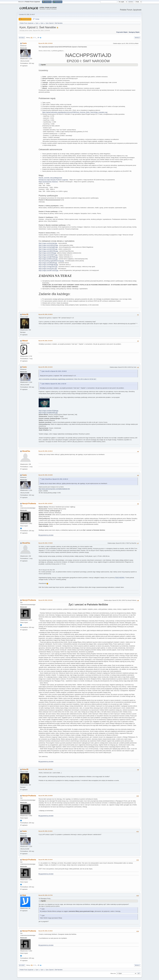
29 (38, 38)
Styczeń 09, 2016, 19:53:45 (45, 600)
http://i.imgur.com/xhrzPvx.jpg (48, 269)
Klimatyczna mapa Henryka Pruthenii (50, 180)
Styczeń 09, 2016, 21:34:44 (45, 860)
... (37, 38)
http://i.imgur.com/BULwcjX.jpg (48, 259)
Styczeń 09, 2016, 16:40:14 (45, 451)
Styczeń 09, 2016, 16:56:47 (45, 503)
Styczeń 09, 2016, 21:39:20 (45, 931)
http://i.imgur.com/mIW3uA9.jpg (48, 245)
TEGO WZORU (120, 578)
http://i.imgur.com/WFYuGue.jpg (48, 270)
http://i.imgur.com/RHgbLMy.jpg (48, 265)
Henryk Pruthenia (29, 504)
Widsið (25, 341)
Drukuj (137, 38)
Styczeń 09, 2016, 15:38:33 (45, 314)
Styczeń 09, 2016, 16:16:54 (45, 367)
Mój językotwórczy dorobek (46, 535)
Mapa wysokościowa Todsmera (48, 182)
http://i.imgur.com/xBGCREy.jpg (48, 251)
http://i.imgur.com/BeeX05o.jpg (48, 413)
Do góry (22, 965)
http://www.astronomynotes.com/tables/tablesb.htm (54, 489)
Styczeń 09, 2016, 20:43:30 (45, 769)
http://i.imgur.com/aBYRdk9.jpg (48, 257)
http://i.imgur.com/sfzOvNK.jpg (48, 249)
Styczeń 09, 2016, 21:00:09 (45, 796)
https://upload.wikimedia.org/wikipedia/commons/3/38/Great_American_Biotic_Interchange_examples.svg (75, 112)
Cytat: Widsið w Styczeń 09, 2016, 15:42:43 (54, 384)
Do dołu (22, 38)
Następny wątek (134, 32)
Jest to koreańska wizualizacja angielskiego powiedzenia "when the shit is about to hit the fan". (68, 379)
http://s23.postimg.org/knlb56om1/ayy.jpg (51, 261)
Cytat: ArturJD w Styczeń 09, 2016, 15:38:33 (54, 371)
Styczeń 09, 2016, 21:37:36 (45, 895)
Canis (24, 43)
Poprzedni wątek (122, 32)
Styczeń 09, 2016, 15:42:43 (45, 341)
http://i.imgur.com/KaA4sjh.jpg (48, 243)
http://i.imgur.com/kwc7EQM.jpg (48, 411)
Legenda (65, 180)
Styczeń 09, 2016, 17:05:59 (45, 543)
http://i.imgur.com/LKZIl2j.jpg (47, 253)
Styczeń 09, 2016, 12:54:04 (45, 43)
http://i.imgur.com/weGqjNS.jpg (48, 247)
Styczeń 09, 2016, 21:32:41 (45, 831)
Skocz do (113, 973)
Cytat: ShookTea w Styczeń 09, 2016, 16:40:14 (55, 479)
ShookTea (26, 451)
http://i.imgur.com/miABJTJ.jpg (48, 255)
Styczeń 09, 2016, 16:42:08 (45, 475)
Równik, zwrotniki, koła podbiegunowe (50, 178)
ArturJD (25, 314)
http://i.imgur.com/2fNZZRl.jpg (48, 263)
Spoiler (43, 65)
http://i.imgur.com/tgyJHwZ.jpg (48, 267)
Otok (24, 895)
